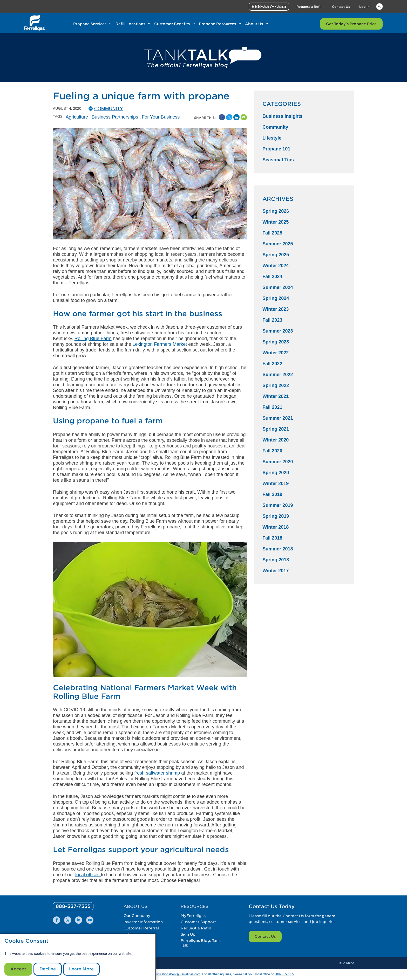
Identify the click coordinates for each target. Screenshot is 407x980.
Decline (48, 969)
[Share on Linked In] (236, 117)
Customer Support (198, 922)
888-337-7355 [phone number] (269, 6)
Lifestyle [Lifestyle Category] (272, 138)
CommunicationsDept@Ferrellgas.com (173, 974)
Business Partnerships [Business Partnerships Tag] (115, 117)
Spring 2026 (276, 211)
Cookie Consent (26, 941)
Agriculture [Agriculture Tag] (77, 117)
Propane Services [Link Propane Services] (90, 24)
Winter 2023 (276, 309)
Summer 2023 (278, 331)
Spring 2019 (276, 516)
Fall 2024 (272, 277)
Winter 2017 (276, 571)
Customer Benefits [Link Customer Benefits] (172, 24)
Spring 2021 (276, 429)
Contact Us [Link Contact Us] (341, 7)
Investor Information (143, 922)
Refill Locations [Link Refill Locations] (130, 24)
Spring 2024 (276, 298)
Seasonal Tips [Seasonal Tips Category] (278, 160)
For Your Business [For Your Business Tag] (161, 117)
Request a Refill (196, 928)
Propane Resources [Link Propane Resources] (217, 24)
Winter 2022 (276, 353)
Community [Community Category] (275, 127)
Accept (18, 969)
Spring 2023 (276, 342)
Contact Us (265, 936)
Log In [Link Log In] (364, 7)
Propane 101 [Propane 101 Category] (276, 149)
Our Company (137, 916)
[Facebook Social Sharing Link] (222, 117)
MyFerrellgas (193, 916)
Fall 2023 (272, 320)
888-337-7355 (284, 974)
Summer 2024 (278, 287)
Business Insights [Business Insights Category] (282, 116)
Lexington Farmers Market (160, 344)
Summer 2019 (278, 505)
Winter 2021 (276, 396)
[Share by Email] (244, 117)
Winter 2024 (276, 266)
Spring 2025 (276, 255)
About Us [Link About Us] (254, 24)
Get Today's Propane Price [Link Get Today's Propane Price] (351, 24)
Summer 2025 (278, 244)
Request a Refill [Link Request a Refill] (310, 7)
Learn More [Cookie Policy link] (81, 969)
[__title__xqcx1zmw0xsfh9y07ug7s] (35, 23)
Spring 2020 (276, 473)
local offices (87, 875)
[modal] (78, 957)
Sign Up (188, 934)
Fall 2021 (272, 407)
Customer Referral (141, 928)
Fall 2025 (272, 233)
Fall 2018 (272, 538)
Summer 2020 (278, 462)
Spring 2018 (276, 560)
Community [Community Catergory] (109, 109)
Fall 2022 (272, 364)
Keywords (379, 6)
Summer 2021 (278, 418)
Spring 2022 (276, 385)
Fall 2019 (272, 494)
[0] (73, 906)
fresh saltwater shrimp (157, 773)
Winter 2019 (276, 484)
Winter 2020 (276, 440)
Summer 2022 (278, 375)
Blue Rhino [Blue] (346, 963)
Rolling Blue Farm (93, 339)
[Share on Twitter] (229, 117)
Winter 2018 (276, 527)
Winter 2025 (276, 222)
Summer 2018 (278, 549)
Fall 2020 (272, 451)
